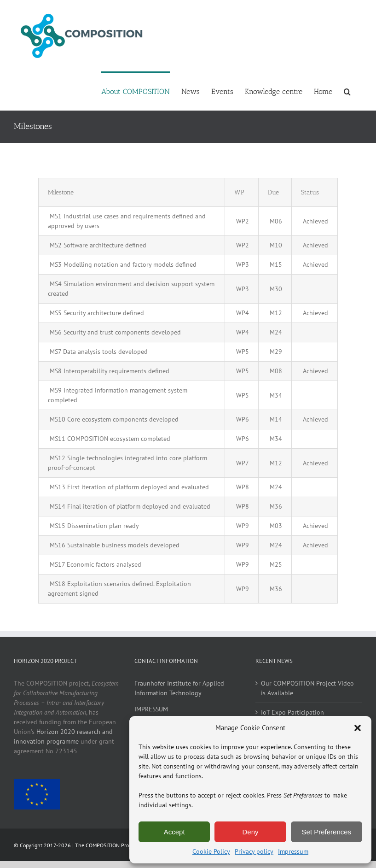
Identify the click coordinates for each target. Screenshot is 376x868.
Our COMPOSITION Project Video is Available (307, 688)
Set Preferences (327, 832)
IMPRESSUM (151, 709)
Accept (174, 832)
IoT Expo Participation (292, 712)
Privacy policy (254, 851)
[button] (358, 728)
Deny (250, 832)
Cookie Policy (211, 851)
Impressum (293, 851)
